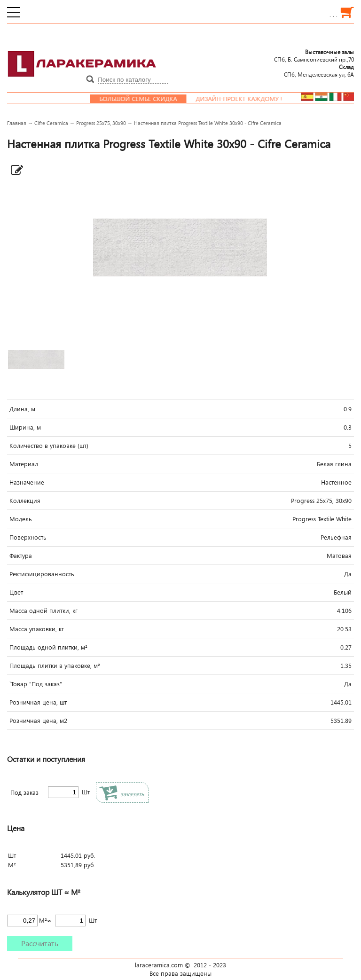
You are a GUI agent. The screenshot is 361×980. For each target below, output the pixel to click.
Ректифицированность (42, 574)
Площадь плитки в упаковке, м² (55, 666)
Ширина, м (25, 427)
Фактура (21, 556)
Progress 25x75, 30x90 (101, 123)
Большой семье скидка (143, 99)
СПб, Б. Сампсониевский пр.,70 (314, 55)
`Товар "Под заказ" (36, 684)
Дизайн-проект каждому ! (244, 99)
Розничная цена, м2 (38, 721)
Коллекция (25, 501)
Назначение (27, 482)
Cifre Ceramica (51, 123)
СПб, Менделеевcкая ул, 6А (319, 71)
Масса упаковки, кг (37, 629)
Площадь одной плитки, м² (48, 647)
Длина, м (22, 409)
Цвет (16, 592)
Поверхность (28, 537)
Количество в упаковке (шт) (49, 446)
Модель (21, 519)
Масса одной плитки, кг (43, 611)
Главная (17, 123)
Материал (24, 464)
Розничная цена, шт (38, 702)
